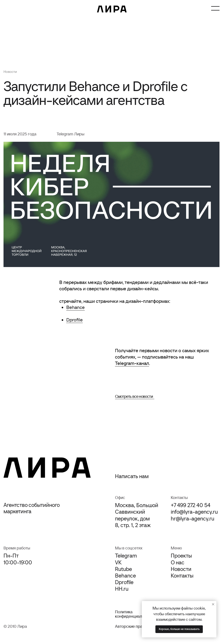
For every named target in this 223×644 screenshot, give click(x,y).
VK (118, 562)
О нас (178, 562)
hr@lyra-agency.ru (192, 518)
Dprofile (75, 320)
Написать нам (132, 476)
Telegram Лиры (70, 134)
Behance (76, 307)
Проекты (181, 556)
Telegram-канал (132, 363)
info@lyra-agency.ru (194, 512)
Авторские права (131, 626)
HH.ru (122, 589)
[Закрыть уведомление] (213, 604)
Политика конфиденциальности (135, 614)
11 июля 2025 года (20, 134)
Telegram (126, 556)
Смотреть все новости (134, 396)
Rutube (123, 569)
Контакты (182, 576)
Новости (10, 72)
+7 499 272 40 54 (191, 505)
